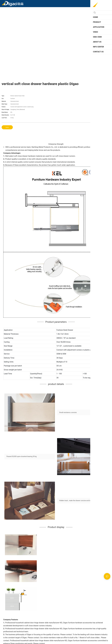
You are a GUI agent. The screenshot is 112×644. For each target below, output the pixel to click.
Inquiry (7, 127)
